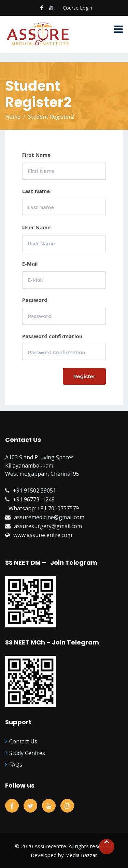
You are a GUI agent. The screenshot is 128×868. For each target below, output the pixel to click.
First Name (36, 155)
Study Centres (27, 753)
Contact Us (23, 741)
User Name (36, 227)
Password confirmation (52, 336)
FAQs (16, 765)
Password (35, 300)
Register (84, 376)
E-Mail (30, 264)
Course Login (77, 8)
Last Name (36, 191)
